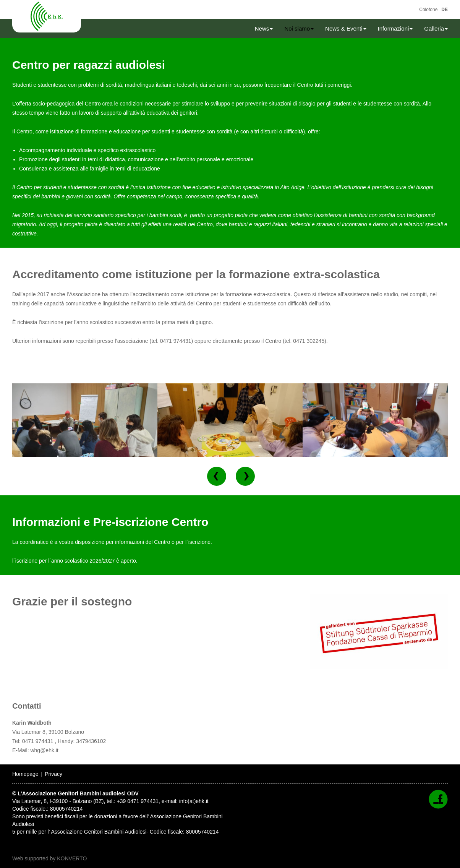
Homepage (25, 774)
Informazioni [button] (395, 28)
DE (445, 10)
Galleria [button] (436, 28)
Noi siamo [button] (299, 28)
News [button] (264, 28)
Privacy (53, 774)
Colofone (428, 10)
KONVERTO (72, 858)
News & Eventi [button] (346, 28)
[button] (217, 476)
